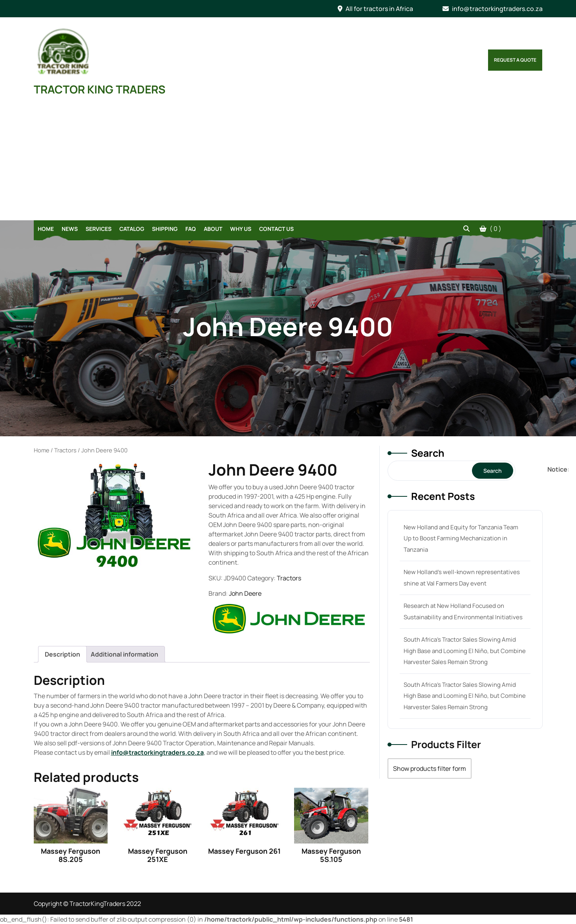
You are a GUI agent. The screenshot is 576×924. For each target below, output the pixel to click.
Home (46, 229)
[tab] (62, 654)
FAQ (191, 229)
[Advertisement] (288, 161)
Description (62, 654)
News (70, 229)
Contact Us (276, 229)
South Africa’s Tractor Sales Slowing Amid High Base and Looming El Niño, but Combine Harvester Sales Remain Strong (465, 651)
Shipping (165, 229)
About (213, 229)
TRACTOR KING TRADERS (100, 89)
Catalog (132, 229)
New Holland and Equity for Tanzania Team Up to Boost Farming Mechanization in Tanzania (461, 538)
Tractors (65, 450)
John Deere (245, 593)
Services (99, 229)
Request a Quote (515, 60)
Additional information (124, 654)
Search (428, 453)
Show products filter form (430, 768)
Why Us (241, 229)
